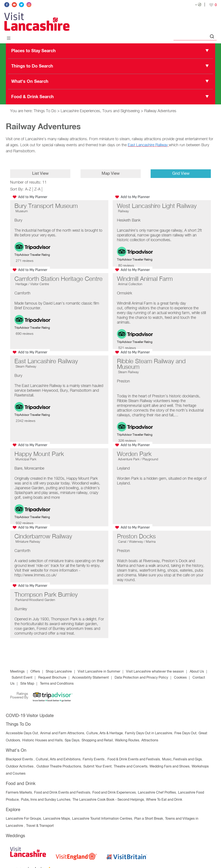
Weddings (15, 836)
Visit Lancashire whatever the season (155, 672)
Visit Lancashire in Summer (99, 672)
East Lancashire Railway (46, 362)
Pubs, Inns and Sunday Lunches (46, 800)
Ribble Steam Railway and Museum (151, 364)
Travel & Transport (40, 826)
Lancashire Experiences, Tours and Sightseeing (100, 111)
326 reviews (127, 441)
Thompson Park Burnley (46, 595)
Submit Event (22, 678)
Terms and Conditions (57, 684)
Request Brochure (52, 678)
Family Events (94, 759)
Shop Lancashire (59, 672)
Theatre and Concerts (131, 767)
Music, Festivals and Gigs (182, 759)
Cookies (180, 678)
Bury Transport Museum (46, 206)
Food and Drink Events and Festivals (62, 793)
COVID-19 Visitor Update (30, 716)
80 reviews (126, 266)
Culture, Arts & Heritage (105, 733)
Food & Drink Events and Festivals (134, 759)
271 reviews (25, 261)
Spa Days (72, 741)
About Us (197, 672)
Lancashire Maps (57, 819)
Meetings (17, 672)
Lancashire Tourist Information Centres (102, 819)
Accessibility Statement (90, 678)
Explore (13, 810)
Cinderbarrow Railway (43, 537)
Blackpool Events (20, 759)
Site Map (27, 684)
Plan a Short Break (149, 819)
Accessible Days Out (22, 733)
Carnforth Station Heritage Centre (58, 279)
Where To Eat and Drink (164, 800)
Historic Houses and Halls (42, 741)
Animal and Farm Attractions (62, 733)
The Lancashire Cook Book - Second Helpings (108, 800)
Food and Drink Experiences (114, 793)
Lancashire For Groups (23, 819)
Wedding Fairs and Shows (170, 767)
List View (40, 174)
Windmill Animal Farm (145, 279)
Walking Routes (127, 741)
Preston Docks (136, 537)
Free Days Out (185, 733)
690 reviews (25, 334)
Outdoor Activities (20, 767)
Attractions (150, 741)
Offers (35, 672)
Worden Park (134, 454)
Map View (110, 174)
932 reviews (25, 523)
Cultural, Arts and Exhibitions (58, 759)
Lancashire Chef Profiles (157, 793)
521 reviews (127, 348)
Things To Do (45, 111)
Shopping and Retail (97, 741)
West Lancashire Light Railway (157, 206)
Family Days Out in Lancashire (149, 733)
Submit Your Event (97, 767)
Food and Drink (21, 784)
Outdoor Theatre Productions (59, 767)
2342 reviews (26, 421)
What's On (16, 751)
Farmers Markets (19, 793)
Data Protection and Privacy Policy (141, 678)
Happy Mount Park (39, 454)
